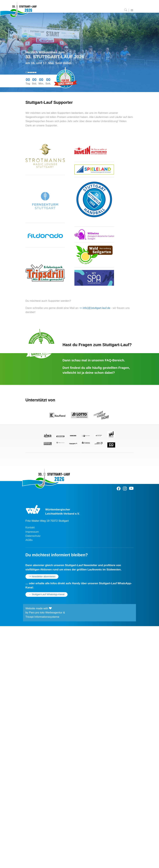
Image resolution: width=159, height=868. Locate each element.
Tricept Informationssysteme (42, 617)
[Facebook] (119, 489)
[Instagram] (125, 489)
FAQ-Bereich (114, 360)
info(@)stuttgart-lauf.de (96, 308)
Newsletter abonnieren (42, 576)
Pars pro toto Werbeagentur (46, 613)
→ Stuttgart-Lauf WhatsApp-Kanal (47, 594)
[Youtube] (131, 489)
